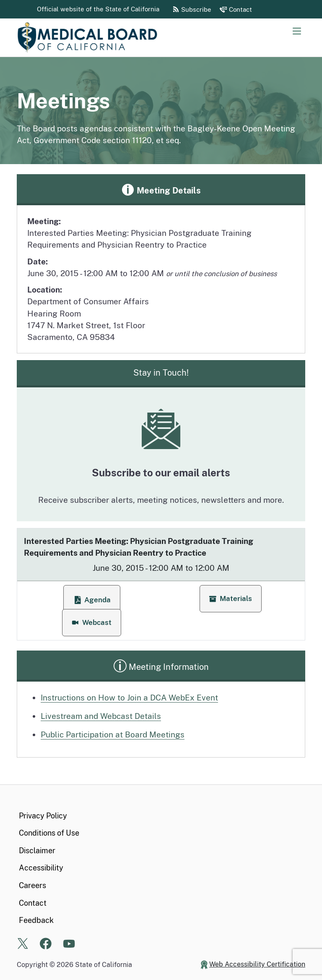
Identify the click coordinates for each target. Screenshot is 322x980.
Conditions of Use (49, 833)
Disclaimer (37, 851)
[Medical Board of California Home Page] (101, 38)
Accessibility (41, 868)
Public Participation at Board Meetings (113, 734)
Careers (32, 885)
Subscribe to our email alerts (161, 473)
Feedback (36, 920)
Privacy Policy (43, 816)
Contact (33, 903)
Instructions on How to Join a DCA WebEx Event (129, 698)
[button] (231, 599)
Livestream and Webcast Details (101, 716)
